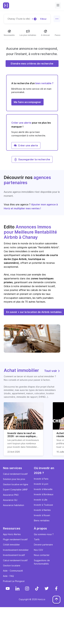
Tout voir (52, 371)
